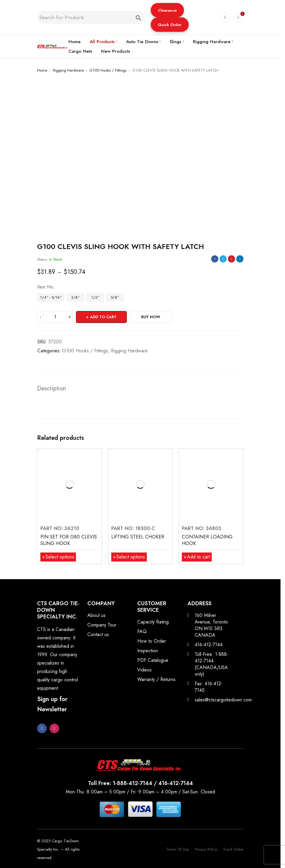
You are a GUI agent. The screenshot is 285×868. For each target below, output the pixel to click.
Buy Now (151, 317)
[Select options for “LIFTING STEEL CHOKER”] (129, 557)
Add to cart (103, 317)
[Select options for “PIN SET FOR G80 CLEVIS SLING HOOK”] (58, 557)
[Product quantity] (55, 317)
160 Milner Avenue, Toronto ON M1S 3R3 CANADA (211, 625)
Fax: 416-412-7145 (209, 687)
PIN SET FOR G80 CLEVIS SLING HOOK (69, 540)
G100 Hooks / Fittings (108, 70)
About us (96, 615)
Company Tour (102, 625)
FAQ (142, 631)
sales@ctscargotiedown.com (223, 700)
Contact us (98, 634)
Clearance (167, 10)
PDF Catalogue (153, 660)
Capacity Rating (153, 622)
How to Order (152, 641)
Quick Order (170, 25)
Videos (144, 670)
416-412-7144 (209, 645)
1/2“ (95, 297)
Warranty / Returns (156, 679)
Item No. (46, 287)
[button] (167, 10)
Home (42, 70)
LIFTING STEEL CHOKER (138, 537)
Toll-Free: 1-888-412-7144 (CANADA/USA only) (211, 664)
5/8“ (115, 297)
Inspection (148, 651)
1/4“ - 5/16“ (51, 297)
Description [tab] (52, 389)
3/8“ (75, 297)
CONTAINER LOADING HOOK (207, 540)
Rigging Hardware (68, 70)
